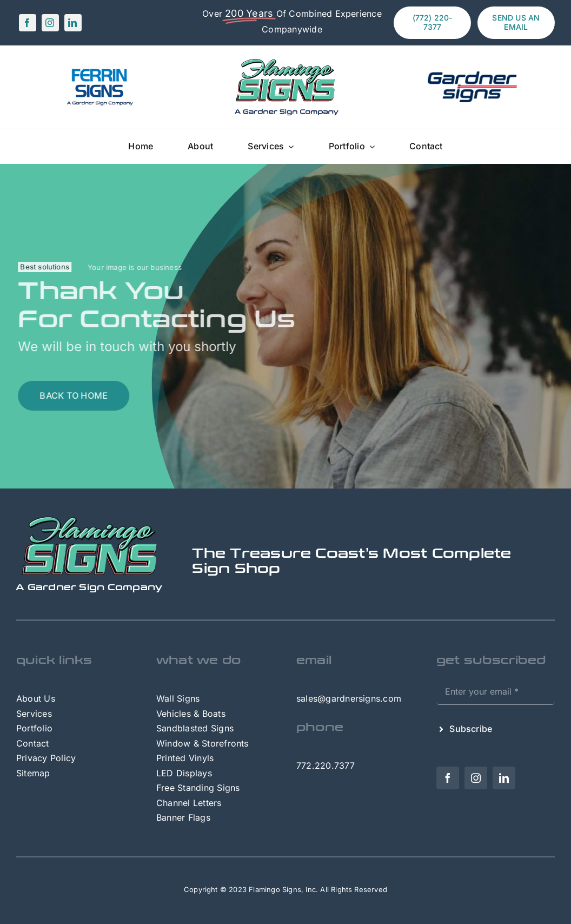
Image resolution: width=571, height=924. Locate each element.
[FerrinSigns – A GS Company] (99, 71)
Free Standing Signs (198, 788)
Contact (33, 743)
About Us (36, 698)
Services (34, 714)
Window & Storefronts (202, 743)
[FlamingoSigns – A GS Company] (285, 60)
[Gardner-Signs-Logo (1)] (472, 76)
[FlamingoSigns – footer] (89, 520)
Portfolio (34, 728)
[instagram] (50, 23)
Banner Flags (183, 817)
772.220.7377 (326, 765)
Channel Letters (189, 803)
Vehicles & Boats (191, 714)
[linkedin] (73, 23)
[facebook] (28, 23)
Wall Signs (178, 698)
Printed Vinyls (185, 758)
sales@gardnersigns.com (349, 698)
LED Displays (184, 773)
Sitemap (33, 773)
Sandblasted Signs (195, 728)
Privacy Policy (46, 758)
